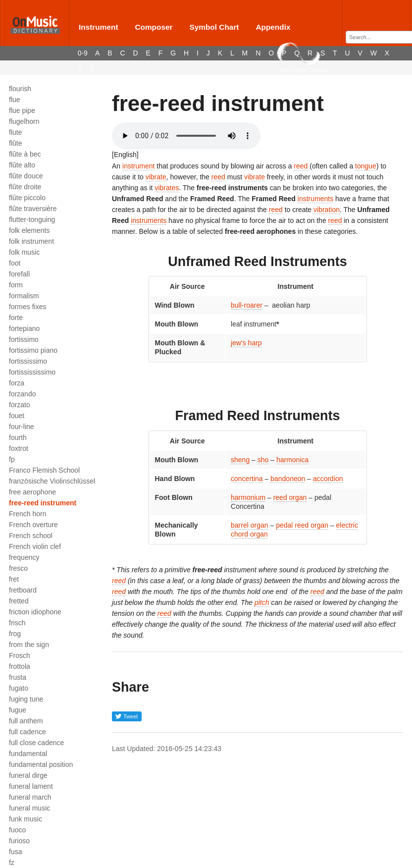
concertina (247, 479)
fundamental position (41, 764)
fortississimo (28, 361)
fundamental (28, 754)
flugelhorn (24, 121)
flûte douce (26, 176)
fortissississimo (32, 372)
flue (15, 100)
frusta (18, 677)
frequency (24, 557)
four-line (22, 427)
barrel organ (250, 525)
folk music (24, 252)
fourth (18, 437)
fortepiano (24, 328)
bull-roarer (247, 305)
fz (12, 863)
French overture (33, 525)
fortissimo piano (33, 350)
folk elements (29, 230)
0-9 (83, 53)
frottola (20, 666)
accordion (328, 479)
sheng (240, 460)
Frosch (20, 655)
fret (14, 579)
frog (15, 634)
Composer (154, 27)
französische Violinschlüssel (52, 481)
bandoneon (288, 479)
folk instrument (31, 241)
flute (15, 132)
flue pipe (22, 110)
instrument (138, 166)
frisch (17, 623)
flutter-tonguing (32, 219)
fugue (18, 710)
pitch (262, 602)
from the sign (29, 645)
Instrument (99, 27)
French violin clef (35, 546)
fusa (15, 852)
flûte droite (25, 187)
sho (263, 460)
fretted (19, 601)
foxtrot (19, 448)
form (16, 285)
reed (301, 166)
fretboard (23, 590)
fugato (19, 688)
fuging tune (26, 699)
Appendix (273, 27)
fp (12, 459)
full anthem (26, 721)
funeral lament (31, 786)
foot (15, 263)
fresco (18, 568)
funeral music (29, 808)
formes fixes (27, 307)
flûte (15, 143)
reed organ (290, 497)
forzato (20, 405)
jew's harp (246, 343)
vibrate (156, 177)
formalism (24, 296)
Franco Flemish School (44, 470)
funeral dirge (28, 775)
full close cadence (36, 743)
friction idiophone (35, 612)
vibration (327, 210)
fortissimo (24, 339)
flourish (20, 89)
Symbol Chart (214, 27)
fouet (17, 416)
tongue (366, 166)
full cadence (27, 732)
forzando (22, 394)
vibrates (167, 188)
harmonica (292, 460)
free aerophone (32, 492)
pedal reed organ (302, 525)
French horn (27, 514)
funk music (26, 819)
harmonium (248, 497)
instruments (315, 199)
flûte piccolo (27, 198)
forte (16, 318)
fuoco (17, 830)
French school (31, 536)
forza (17, 383)
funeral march (30, 797)
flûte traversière (33, 209)
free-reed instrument (43, 503)
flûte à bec (25, 154)
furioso (19, 841)
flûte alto (22, 165)
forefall (19, 274)
